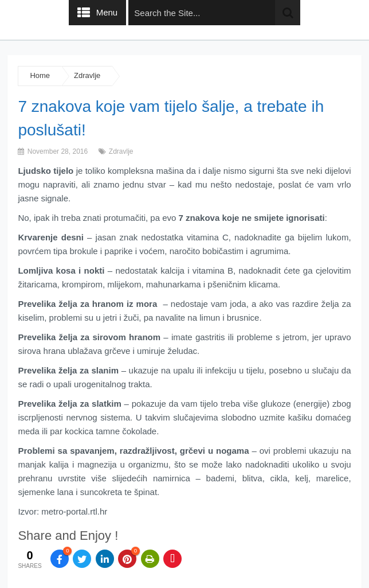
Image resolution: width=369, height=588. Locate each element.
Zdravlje (87, 75)
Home (40, 75)
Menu (107, 12)
